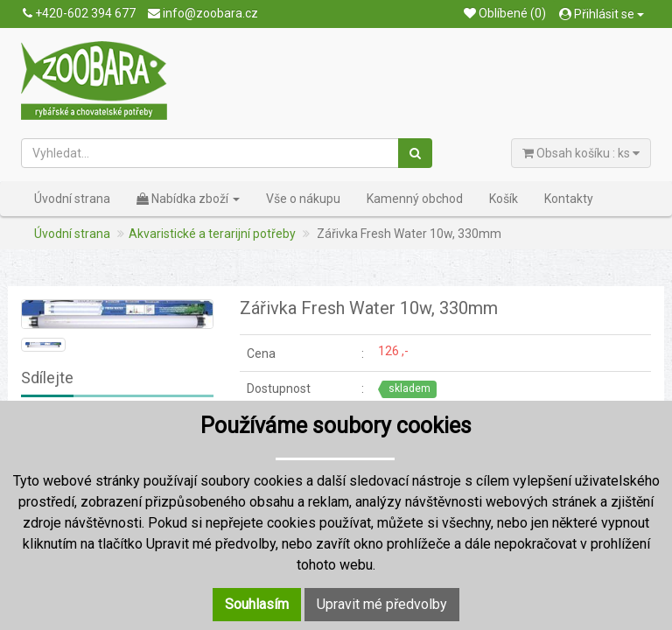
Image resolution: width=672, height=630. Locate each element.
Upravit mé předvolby (382, 604)
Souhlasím (257, 604)
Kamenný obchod (415, 199)
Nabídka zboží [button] (188, 199)
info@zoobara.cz (203, 13)
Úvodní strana (72, 199)
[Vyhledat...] (210, 153)
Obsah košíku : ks (581, 153)
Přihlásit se (602, 14)
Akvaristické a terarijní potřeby (212, 234)
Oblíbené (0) (505, 13)
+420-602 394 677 (79, 13)
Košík (504, 199)
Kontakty (569, 199)
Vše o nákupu (303, 199)
